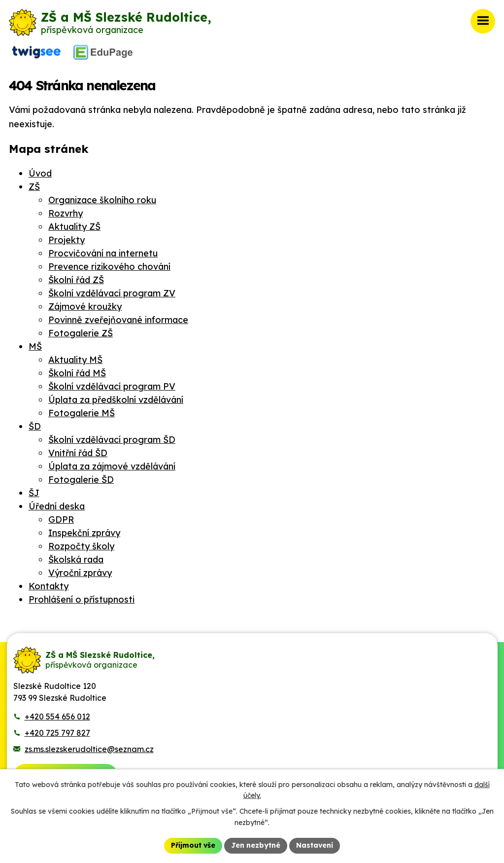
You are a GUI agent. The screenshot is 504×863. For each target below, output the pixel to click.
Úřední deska (57, 506)
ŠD (35, 426)
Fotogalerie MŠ (82, 413)
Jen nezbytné (256, 845)
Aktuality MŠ (75, 360)
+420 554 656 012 (57, 717)
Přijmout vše (193, 845)
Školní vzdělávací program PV (112, 386)
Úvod (40, 173)
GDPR (61, 520)
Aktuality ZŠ (74, 227)
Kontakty (49, 586)
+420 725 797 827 (57, 733)
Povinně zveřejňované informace (118, 320)
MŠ (35, 346)
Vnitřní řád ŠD (78, 453)
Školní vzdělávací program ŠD (112, 440)
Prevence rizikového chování (109, 267)
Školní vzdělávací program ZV (112, 293)
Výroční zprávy (80, 573)
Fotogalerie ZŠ (81, 333)
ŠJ (34, 493)
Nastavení (315, 845)
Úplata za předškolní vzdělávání (116, 400)
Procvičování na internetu (103, 253)
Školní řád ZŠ (76, 280)
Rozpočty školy (81, 546)
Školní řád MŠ (77, 373)
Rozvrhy (66, 213)
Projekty (67, 240)
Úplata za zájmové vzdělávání (112, 466)
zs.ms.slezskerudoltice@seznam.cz (89, 749)
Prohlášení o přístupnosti (82, 599)
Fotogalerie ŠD (81, 480)
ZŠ (34, 187)
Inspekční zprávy (84, 533)
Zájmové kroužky (85, 306)
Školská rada (76, 559)
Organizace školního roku (102, 200)
